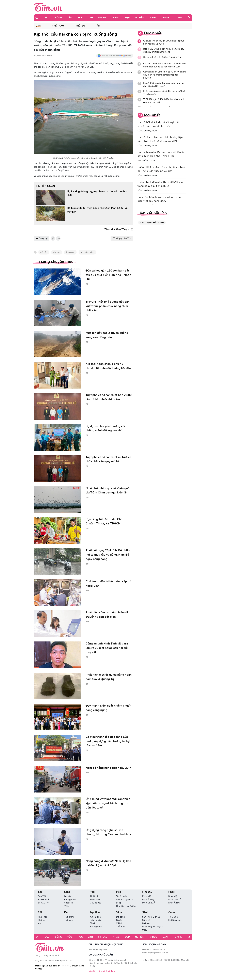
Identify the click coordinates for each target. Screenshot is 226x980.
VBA (66, 906)
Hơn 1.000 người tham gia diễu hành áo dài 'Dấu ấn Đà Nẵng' (164, 85)
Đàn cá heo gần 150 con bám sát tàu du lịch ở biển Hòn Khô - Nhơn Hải (161, 154)
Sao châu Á (44, 900)
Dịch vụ (146, 923)
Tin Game (173, 917)
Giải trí (119, 920)
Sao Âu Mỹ (43, 903)
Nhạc (116, 18)
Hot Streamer (175, 920)
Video (154, 18)
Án (98, 26)
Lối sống (68, 896)
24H (91, 18)
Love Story (95, 900)
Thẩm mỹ (69, 920)
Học (80, 18)
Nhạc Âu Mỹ (174, 903)
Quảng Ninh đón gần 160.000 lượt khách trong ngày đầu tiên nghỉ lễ (161, 184)
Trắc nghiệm (96, 920)
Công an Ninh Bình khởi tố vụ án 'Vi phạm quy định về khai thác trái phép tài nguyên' (165, 75)
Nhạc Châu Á (175, 900)
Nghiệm (140, 18)
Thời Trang (69, 917)
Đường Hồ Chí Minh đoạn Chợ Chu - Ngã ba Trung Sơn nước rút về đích (161, 169)
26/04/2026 (150, 131)
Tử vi (92, 923)
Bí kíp (119, 903)
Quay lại (42, 238)
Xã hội (119, 923)
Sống (58, 18)
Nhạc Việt (173, 896)
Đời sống (120, 917)
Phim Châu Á (149, 903)
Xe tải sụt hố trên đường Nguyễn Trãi (162, 57)
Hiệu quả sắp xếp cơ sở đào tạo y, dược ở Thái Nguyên (164, 93)
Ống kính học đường (126, 906)
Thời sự (80, 26)
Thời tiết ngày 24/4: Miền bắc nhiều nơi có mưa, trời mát (163, 101)
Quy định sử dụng (107, 971)
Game (178, 18)
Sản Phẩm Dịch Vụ (151, 917)
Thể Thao (58, 26)
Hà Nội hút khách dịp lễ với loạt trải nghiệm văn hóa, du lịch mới (158, 124)
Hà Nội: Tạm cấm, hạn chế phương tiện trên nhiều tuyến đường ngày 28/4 (160, 139)
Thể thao (120, 927)
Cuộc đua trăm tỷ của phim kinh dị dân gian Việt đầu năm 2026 (160, 199)
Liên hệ (92, 971)
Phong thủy (96, 927)
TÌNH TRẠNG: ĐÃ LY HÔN (152, 222)
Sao (47, 18)
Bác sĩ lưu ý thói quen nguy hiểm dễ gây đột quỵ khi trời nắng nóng (164, 50)
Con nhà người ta (124, 900)
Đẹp (127, 18)
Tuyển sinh (121, 896)
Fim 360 (103, 18)
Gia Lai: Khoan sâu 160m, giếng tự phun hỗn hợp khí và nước (164, 42)
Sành (166, 18)
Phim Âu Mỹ (148, 900)
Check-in (68, 903)
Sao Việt (42, 896)
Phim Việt (147, 896)
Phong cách (70, 900)
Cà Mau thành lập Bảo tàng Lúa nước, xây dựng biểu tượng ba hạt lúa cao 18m (164, 65)
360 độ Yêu (96, 903)
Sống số (146, 920)
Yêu (70, 18)
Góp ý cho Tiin (122, 238)
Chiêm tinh (95, 917)
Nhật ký (94, 896)
